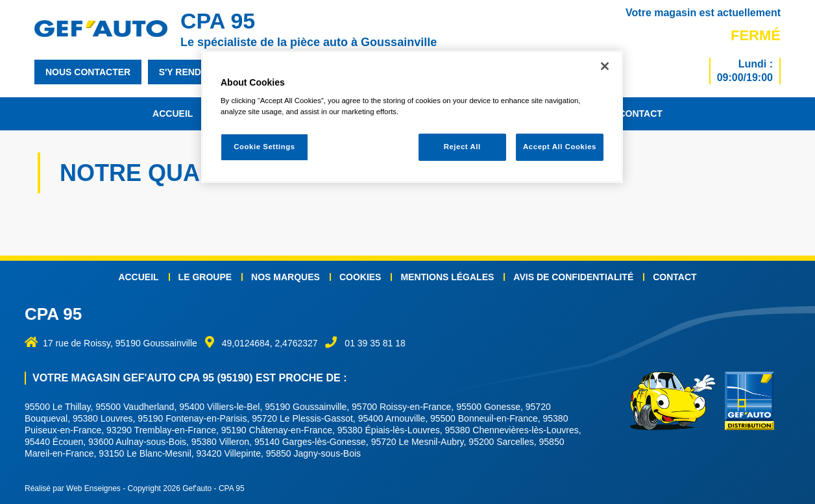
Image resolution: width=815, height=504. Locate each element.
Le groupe (205, 277)
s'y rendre (187, 72)
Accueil (173, 114)
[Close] (605, 66)
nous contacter (88, 72)
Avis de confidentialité (573, 277)
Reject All (462, 147)
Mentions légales (447, 277)
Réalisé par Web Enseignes (73, 488)
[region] (412, 117)
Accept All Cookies (560, 147)
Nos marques (286, 277)
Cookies (360, 277)
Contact (640, 114)
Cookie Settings (264, 147)
